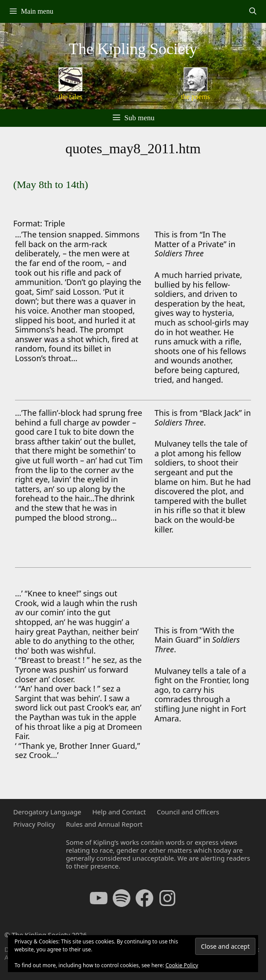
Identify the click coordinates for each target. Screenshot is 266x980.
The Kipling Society (133, 49)
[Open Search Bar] (253, 11)
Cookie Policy (182, 965)
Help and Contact (119, 812)
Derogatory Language (47, 812)
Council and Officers (188, 812)
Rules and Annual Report (104, 824)
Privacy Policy (34, 824)
